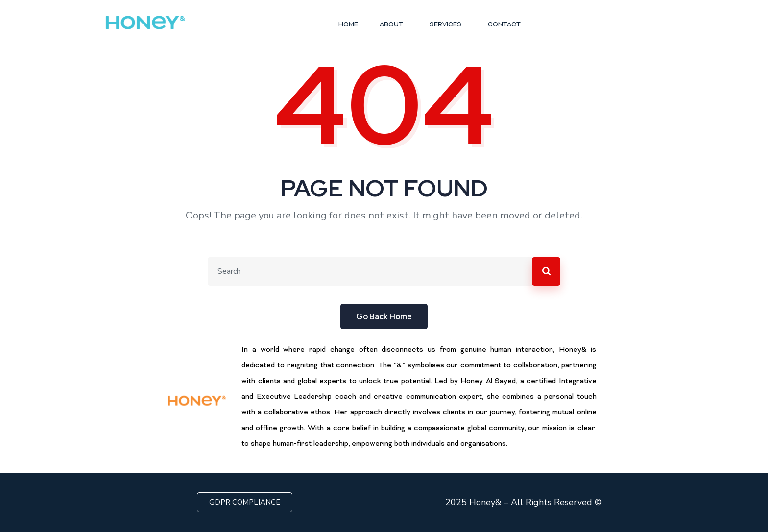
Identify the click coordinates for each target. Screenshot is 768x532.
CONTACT (504, 25)
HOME (348, 25)
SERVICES (448, 25)
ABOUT (394, 25)
